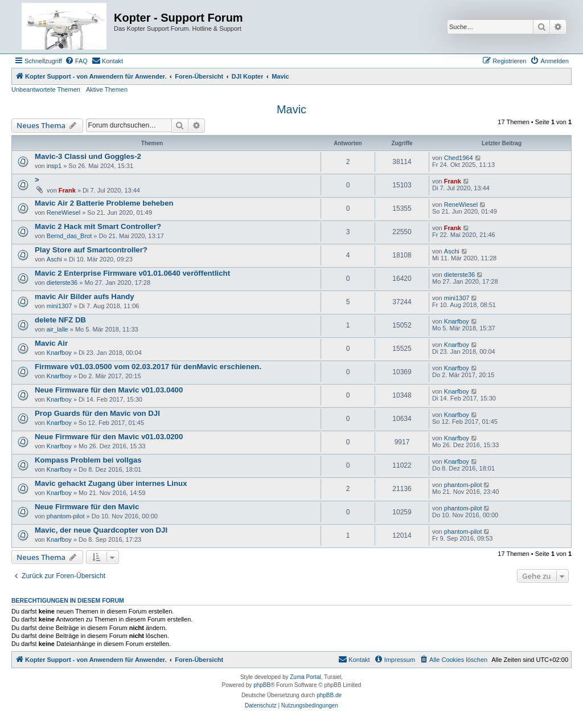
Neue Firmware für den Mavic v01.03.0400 (109, 390)
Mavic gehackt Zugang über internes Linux (111, 483)
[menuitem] (76, 61)
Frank (67, 190)
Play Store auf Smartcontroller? (91, 250)
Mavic (291, 109)
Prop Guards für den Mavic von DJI (97, 413)
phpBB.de (329, 695)
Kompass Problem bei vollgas (88, 460)
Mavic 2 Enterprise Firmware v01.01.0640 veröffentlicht (132, 273)
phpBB (262, 685)
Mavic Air (51, 343)
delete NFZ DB (60, 320)
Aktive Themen (107, 89)
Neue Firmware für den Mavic (87, 507)
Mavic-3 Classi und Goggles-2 (88, 156)
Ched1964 (459, 158)
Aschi (54, 259)
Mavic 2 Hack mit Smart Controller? (98, 226)
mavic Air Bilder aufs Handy (85, 296)
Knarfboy (457, 321)
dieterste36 (62, 283)
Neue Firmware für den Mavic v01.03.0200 (109, 437)
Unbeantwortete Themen (46, 89)
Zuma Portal (305, 677)
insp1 (54, 166)
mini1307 (59, 306)
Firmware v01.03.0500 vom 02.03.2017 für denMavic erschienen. (148, 367)
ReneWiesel (63, 212)
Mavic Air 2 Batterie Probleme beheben (104, 203)
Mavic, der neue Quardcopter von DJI (101, 530)
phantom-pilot (463, 485)
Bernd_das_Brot (69, 236)
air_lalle (58, 329)
